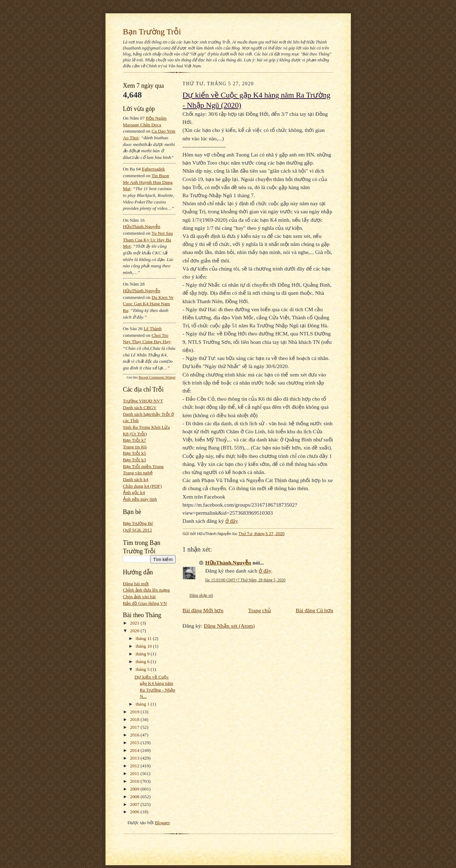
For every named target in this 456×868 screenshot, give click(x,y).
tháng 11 (144, 638)
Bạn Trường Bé (138, 523)
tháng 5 (143, 669)
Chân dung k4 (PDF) (142, 486)
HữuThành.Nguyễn (142, 226)
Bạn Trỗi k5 (135, 453)
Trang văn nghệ (138, 473)
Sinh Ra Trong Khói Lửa (147, 427)
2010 (135, 781)
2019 (135, 712)
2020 (135, 631)
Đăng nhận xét (202, 595)
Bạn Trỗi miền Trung (144, 466)
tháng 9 (143, 654)
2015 (135, 743)
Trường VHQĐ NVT (143, 401)
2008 (135, 797)
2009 (135, 789)
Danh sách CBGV (140, 408)
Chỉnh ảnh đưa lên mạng (147, 590)
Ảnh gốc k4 (134, 492)
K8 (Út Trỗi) (135, 434)
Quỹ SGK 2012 (138, 530)
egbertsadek (154, 169)
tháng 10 (144, 646)
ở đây (232, 521)
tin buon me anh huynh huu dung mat (148, 182)
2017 (135, 727)
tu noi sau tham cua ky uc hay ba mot (148, 240)
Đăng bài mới (136, 584)
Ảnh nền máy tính (140, 499)
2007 (135, 804)
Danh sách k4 (136, 479)
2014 (135, 750)
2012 (135, 766)
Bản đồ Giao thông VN (145, 603)
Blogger (162, 823)
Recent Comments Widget (157, 377)
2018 (135, 719)
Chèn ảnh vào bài (139, 597)
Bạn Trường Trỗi (152, 32)
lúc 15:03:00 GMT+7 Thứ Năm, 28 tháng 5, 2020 (246, 580)
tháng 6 (143, 662)
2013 (135, 758)
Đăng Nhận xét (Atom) (229, 626)
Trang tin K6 (135, 447)
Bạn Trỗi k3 (135, 460)
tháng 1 (143, 704)
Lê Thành (153, 329)
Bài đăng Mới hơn (203, 610)
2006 (135, 812)
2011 (135, 773)
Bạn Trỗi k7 (135, 440)
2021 (135, 623)
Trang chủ (260, 610)
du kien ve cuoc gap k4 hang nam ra (148, 304)
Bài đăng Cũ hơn (315, 610)
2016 (135, 735)
